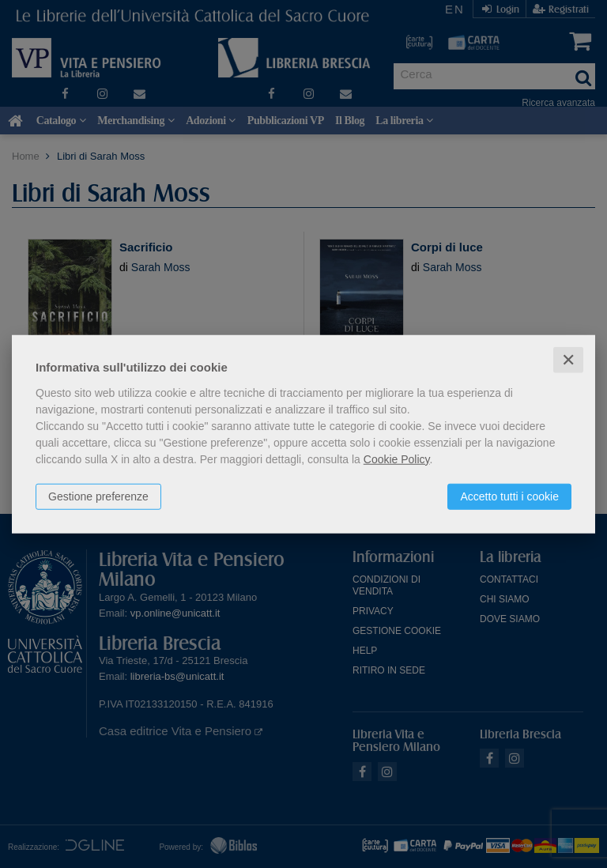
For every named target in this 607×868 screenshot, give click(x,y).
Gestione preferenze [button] (98, 496)
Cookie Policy (397, 459)
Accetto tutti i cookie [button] (509, 496)
